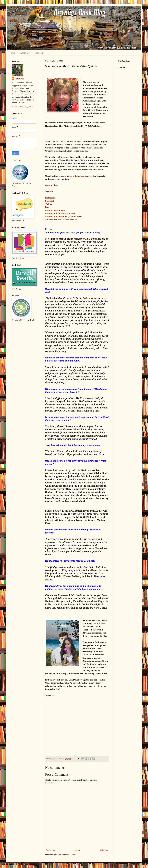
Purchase (50, 695)
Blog (48, 207)
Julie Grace (20, 79)
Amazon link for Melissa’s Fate (60, 213)
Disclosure (39, 53)
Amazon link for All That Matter (61, 220)
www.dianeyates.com (79, 176)
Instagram (50, 198)
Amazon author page (55, 210)
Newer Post (51, 850)
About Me (25, 53)
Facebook (50, 201)
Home (12, 53)
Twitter (49, 204)
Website (49, 191)
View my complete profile (22, 107)
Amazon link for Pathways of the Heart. (64, 216)
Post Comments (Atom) (66, 855)
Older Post (104, 850)
